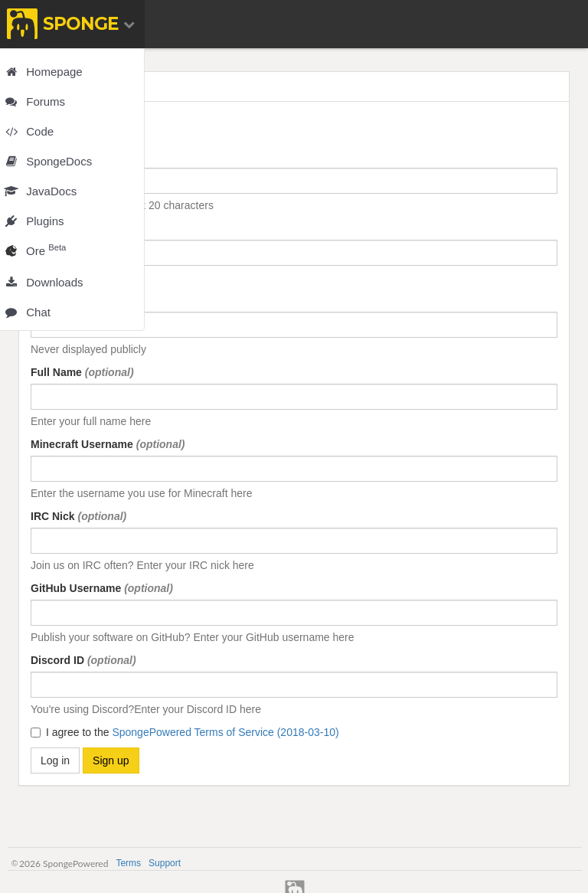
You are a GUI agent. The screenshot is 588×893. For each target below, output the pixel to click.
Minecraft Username (108, 444)
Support (165, 863)
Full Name (82, 372)
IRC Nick (78, 516)
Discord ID (83, 660)
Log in (55, 761)
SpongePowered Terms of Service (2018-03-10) (225, 732)
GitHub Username (102, 588)
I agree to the (185, 732)
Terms (128, 863)
